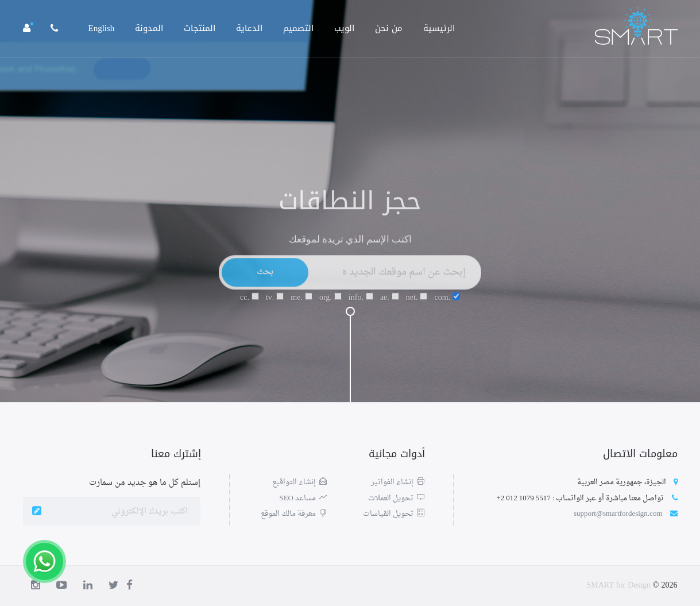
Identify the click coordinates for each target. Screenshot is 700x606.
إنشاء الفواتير (398, 482)
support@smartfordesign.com (618, 514)
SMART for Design (618, 586)
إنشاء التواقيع (299, 482)
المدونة (149, 28)
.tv (275, 303)
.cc (250, 303)
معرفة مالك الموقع (294, 514)
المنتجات (200, 28)
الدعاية (249, 28)
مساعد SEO (303, 498)
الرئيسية (439, 28)
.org (330, 303)
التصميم (298, 28)
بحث (265, 277)
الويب (344, 28)
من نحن (389, 28)
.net (417, 303)
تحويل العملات (396, 498)
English (102, 28)
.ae (390, 303)
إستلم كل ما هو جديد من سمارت (145, 483)
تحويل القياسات (394, 514)
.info (361, 303)
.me (301, 303)
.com (447, 303)
